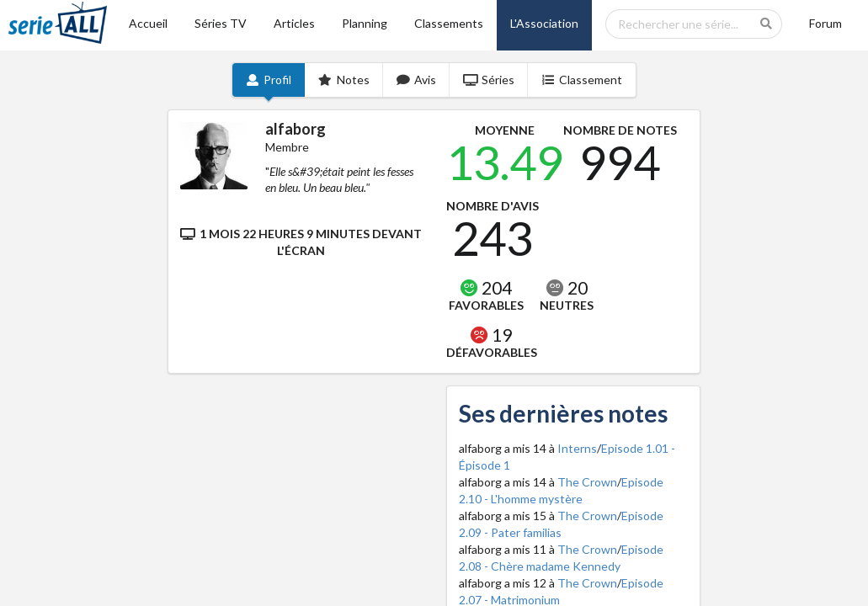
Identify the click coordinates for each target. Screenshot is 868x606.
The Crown (587, 482)
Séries (489, 80)
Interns (577, 448)
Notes (344, 80)
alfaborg (296, 129)
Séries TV (221, 23)
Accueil (148, 23)
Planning (365, 23)
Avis (417, 80)
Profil (269, 80)
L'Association (544, 23)
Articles (294, 23)
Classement (582, 80)
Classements (449, 23)
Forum (825, 23)
